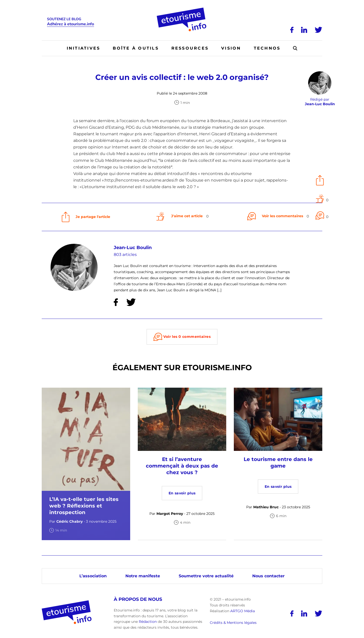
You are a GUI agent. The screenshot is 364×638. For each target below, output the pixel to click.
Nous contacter (268, 576)
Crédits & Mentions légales (233, 623)
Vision (231, 48)
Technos (267, 48)
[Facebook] (292, 30)
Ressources (190, 48)
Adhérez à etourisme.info (71, 24)
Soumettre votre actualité (206, 576)
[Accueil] (182, 9)
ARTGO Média (243, 611)
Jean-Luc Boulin (133, 248)
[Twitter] (318, 30)
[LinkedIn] (304, 30)
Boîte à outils (136, 48)
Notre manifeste (143, 576)
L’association (93, 576)
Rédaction (148, 622)
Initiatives (84, 48)
